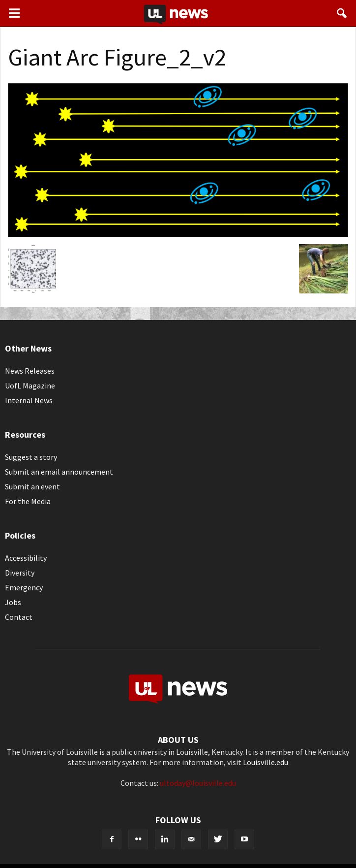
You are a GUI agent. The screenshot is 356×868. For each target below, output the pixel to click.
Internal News (29, 400)
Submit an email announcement (59, 472)
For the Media (28, 501)
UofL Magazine (30, 386)
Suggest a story (31, 457)
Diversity (20, 573)
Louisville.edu (266, 762)
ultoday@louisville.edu (198, 783)
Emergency (24, 587)
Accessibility (26, 558)
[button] (342, 13)
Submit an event (32, 486)
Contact (19, 617)
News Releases (30, 371)
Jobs (13, 602)
